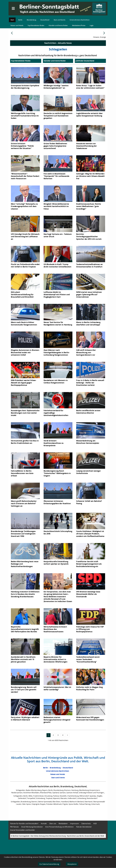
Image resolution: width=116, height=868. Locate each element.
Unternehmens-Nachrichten (80, 20)
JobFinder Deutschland (85, 76)
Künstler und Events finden (58, 25)
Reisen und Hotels (17, 25)
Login (92, 25)
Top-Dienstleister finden (36, 25)
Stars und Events (59, 20)
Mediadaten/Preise (79, 25)
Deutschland (45, 20)
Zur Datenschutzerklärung (49, 864)
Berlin (20, 20)
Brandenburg (31, 20)
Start (12, 20)
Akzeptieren (72, 864)
